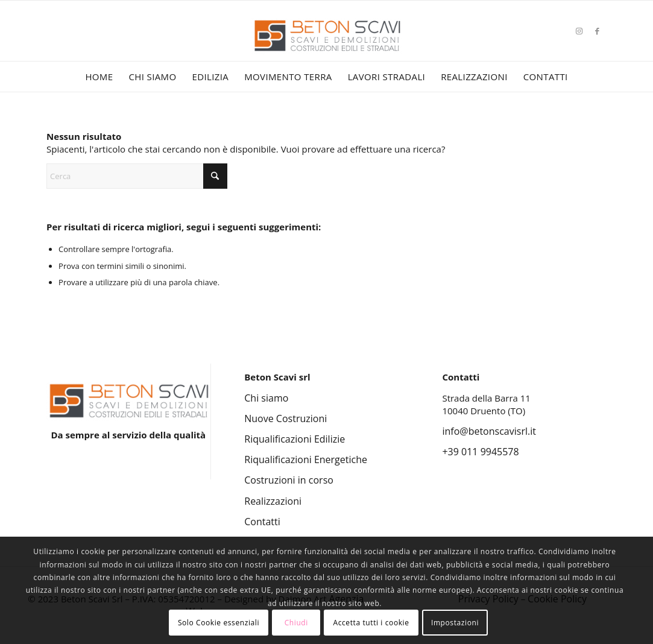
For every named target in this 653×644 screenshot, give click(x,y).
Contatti (262, 522)
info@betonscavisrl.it (489, 431)
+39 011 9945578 (480, 452)
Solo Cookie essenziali (219, 623)
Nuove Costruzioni (285, 418)
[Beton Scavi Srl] (327, 48)
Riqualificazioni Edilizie (295, 439)
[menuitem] (99, 77)
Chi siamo (266, 398)
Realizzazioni (273, 501)
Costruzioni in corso (289, 480)
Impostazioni (455, 623)
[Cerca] (137, 176)
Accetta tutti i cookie (371, 623)
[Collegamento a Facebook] (598, 31)
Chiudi (296, 623)
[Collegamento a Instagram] (579, 31)
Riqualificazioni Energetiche (306, 459)
